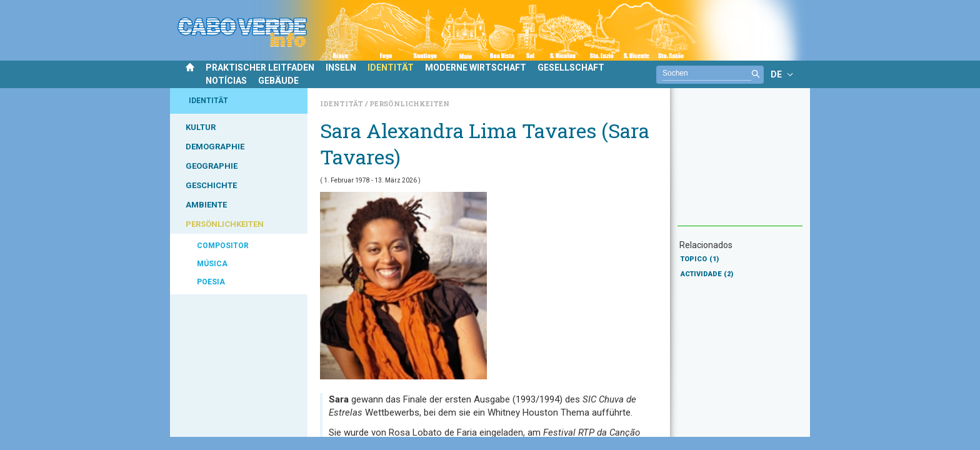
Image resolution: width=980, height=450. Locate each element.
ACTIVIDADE (707, 274)
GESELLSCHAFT (571, 67)
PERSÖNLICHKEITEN (225, 224)
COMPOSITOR (223, 246)
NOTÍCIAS (226, 81)
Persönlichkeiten (409, 103)
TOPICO (700, 259)
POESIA (211, 282)
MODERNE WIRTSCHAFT (476, 67)
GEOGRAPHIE (212, 166)
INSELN (341, 67)
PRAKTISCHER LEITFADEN (260, 67)
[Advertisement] (740, 163)
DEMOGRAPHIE (215, 147)
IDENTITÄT (391, 67)
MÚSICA (212, 264)
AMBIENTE (206, 205)
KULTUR (201, 127)
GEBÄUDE (278, 81)
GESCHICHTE (211, 185)
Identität (342, 103)
